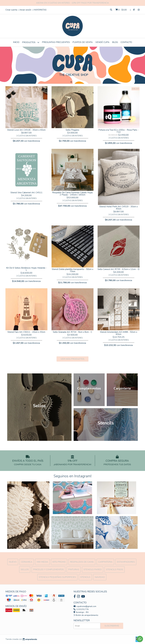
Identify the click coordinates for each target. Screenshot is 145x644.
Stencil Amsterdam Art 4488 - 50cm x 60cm (119, 333)
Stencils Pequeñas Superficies (57, 577)
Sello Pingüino (72, 130)
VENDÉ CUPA (102, 42)
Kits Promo (59, 562)
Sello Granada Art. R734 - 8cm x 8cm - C (72, 332)
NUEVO (13, 562)
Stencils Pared (93, 570)
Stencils (85, 577)
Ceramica (27, 562)
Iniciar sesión (26, 10)
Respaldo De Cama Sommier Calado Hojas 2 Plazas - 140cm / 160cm (72, 194)
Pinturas (74, 570)
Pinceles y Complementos (48, 570)
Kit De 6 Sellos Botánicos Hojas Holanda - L (26, 269)
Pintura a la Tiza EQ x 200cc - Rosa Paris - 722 (118, 131)
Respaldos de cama (82, 562)
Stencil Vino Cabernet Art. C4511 (26, 193)
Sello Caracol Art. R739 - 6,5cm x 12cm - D (118, 269)
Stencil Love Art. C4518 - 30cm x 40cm (26, 130)
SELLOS (25, 570)
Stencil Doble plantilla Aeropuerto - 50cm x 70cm (72, 270)
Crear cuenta (11, 10)
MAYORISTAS (40, 10)
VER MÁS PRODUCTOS (72, 359)
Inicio (16, 42)
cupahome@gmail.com (85, 606)
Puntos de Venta (83, 42)
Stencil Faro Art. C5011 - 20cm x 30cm (26, 332)
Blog (115, 42)
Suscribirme (112, 626)
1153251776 (81, 609)
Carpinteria (105, 562)
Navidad (100, 577)
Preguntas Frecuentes (56, 42)
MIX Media (42, 562)
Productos (31, 42)
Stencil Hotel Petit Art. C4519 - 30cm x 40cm (118, 208)
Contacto (126, 42)
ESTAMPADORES (126, 562)
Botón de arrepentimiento (86, 615)
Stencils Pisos (115, 570)
